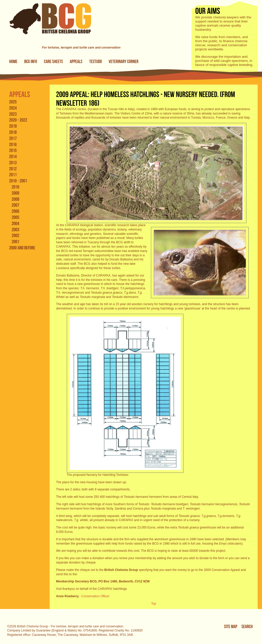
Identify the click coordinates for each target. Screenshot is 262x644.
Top (154, 604)
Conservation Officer (95, 596)
